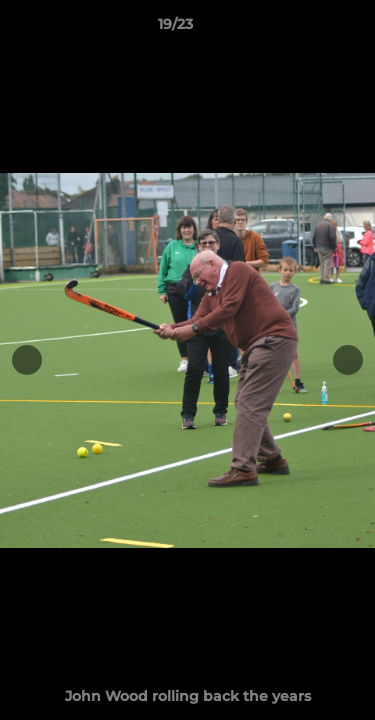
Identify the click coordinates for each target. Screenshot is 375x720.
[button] (303, 29)
